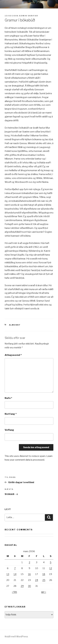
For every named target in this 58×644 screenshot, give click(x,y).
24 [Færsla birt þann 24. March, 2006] (37, 580)
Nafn (8, 398)
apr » (44, 592)
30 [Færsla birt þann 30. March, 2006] (29, 586)
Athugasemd (13, 355)
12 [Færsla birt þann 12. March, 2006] (51, 568)
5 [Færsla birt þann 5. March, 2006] (51, 562)
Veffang (9, 430)
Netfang (11, 414)
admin (23, 16)
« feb (14, 592)
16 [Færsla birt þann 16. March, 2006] (29, 574)
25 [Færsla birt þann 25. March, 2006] (44, 580)
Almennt (15, 325)
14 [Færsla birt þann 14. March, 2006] (15, 574)
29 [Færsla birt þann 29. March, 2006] (22, 586)
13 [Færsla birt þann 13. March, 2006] (8, 574)
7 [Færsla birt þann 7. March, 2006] (15, 568)
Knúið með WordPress (16, 636)
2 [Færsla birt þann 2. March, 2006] (29, 562)
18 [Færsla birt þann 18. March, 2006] (44, 574)
